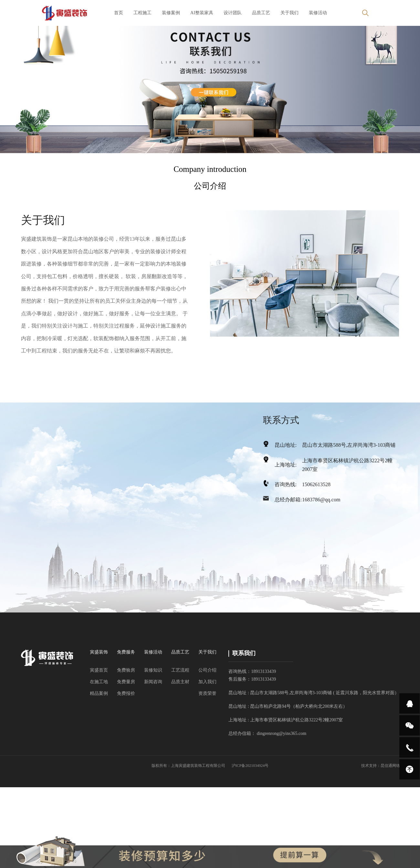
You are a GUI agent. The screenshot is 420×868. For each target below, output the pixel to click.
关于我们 (289, 13)
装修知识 (153, 670)
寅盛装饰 (99, 652)
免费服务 (126, 652)
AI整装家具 (202, 13)
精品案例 (99, 693)
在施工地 (99, 682)
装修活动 (318, 13)
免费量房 (126, 682)
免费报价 (126, 693)
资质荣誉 (207, 693)
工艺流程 (180, 670)
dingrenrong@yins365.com (282, 733)
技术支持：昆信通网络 (381, 766)
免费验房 (126, 670)
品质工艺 (261, 13)
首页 (119, 13)
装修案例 (171, 13)
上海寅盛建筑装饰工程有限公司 (198, 766)
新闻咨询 (153, 682)
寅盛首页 (99, 670)
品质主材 (180, 682)
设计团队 (233, 13)
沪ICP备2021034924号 (250, 766)
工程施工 (142, 13)
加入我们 (207, 682)
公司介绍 (207, 670)
